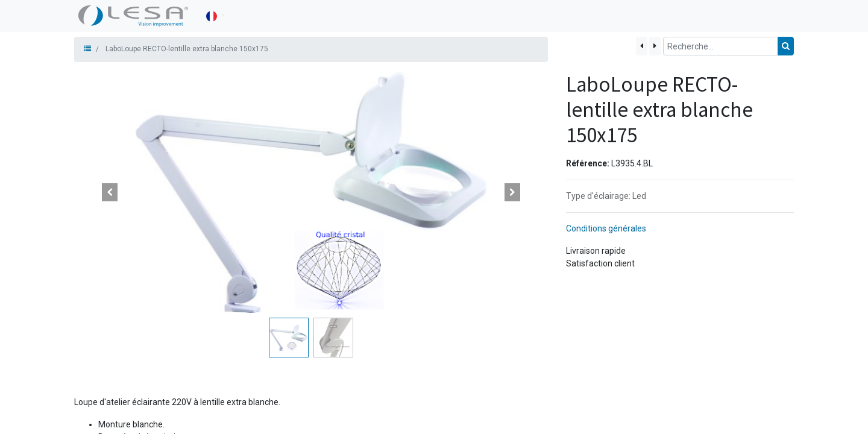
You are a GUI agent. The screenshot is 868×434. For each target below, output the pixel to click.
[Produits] (87, 49)
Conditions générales (606, 228)
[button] (110, 192)
